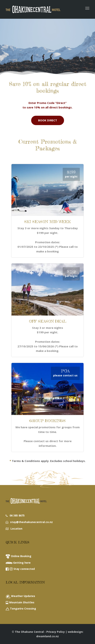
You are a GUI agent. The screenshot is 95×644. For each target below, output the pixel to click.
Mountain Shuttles (22, 602)
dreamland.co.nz (47, 636)
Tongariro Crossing (23, 609)
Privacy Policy (56, 632)
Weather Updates (23, 596)
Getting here (22, 563)
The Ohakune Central (29, 632)
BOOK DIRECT (48, 120)
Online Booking (21, 556)
